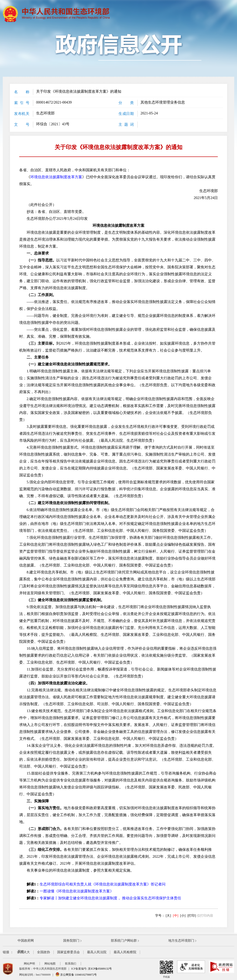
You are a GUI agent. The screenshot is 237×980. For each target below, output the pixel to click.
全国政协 (44, 952)
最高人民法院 (97, 952)
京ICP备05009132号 (100, 969)
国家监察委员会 (69, 952)
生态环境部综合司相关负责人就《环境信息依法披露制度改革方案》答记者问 (103, 884)
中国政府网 (26, 941)
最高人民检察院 (125, 952)
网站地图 (50, 964)
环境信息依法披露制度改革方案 (56, 177)
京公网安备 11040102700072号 (76, 975)
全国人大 (23, 952)
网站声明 (29, 964)
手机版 (166, 969)
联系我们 (71, 964)
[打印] (192, 916)
